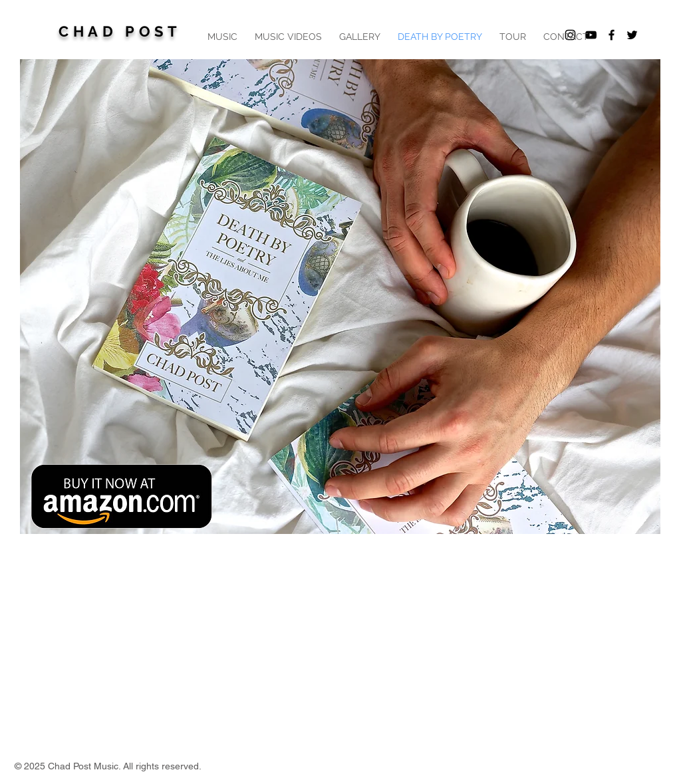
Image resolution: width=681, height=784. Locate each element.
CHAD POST (120, 31)
